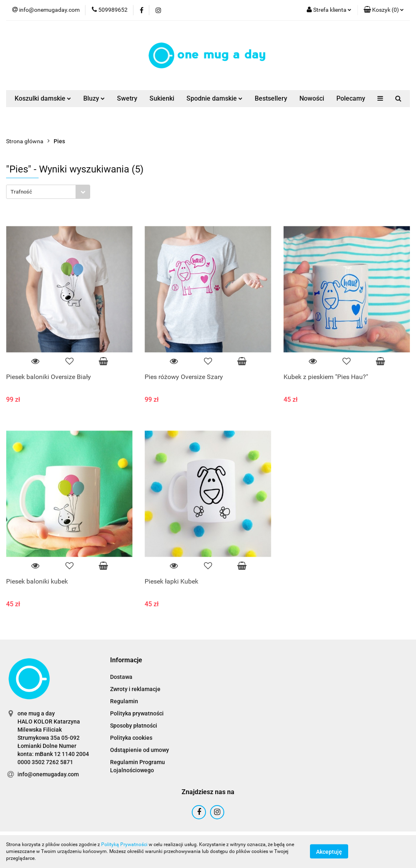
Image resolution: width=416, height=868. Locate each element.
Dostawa (121, 677)
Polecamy (351, 98)
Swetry (127, 98)
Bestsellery (271, 98)
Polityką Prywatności (124, 844)
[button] (384, 10)
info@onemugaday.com (48, 774)
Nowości (312, 98)
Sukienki (162, 98)
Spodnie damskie (214, 98)
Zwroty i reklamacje (135, 689)
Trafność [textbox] (21, 192)
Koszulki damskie (43, 98)
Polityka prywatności (137, 713)
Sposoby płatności (134, 726)
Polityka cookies (131, 738)
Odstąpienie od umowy (140, 750)
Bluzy (94, 98)
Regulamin (124, 701)
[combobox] (48, 192)
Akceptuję (329, 852)
